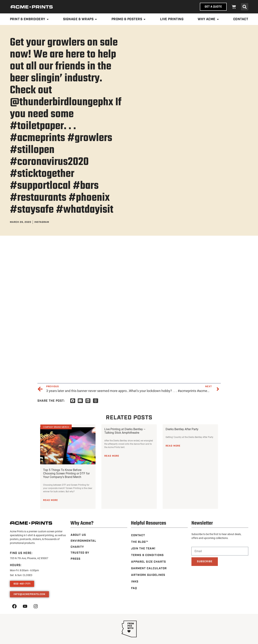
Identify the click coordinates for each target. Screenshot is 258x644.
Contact (138, 535)
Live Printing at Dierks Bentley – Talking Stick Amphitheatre (125, 431)
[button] (245, 7)
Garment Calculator (149, 568)
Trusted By (80, 553)
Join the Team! (143, 549)
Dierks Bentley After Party (182, 429)
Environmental (84, 541)
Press (75, 558)
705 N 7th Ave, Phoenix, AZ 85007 (29, 558)
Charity (77, 547)
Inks (135, 582)
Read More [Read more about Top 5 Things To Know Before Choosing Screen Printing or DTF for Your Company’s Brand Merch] (51, 500)
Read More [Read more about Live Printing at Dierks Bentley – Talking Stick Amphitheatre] (112, 456)
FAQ (134, 588)
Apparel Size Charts (149, 562)
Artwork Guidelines (148, 575)
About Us (78, 535)
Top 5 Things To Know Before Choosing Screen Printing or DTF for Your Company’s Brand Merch (66, 473)
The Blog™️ (140, 542)
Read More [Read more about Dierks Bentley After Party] (173, 446)
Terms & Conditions (148, 555)
